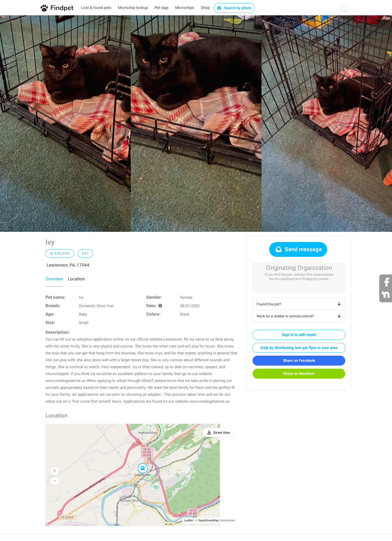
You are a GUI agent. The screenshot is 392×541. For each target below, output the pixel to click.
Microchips (185, 8)
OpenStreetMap (209, 520)
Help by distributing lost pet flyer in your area (299, 348)
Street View (222, 433)
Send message (298, 249)
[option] (65, 124)
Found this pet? (300, 304)
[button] (139, 463)
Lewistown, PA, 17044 (68, 265)
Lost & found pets (96, 8)
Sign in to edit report (299, 335)
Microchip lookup (133, 8)
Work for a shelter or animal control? (300, 316)
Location (76, 279)
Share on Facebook (299, 360)
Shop (205, 8)
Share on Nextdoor (299, 374)
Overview (54, 279)
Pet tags (162, 8)
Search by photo (234, 8)
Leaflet (189, 520)
